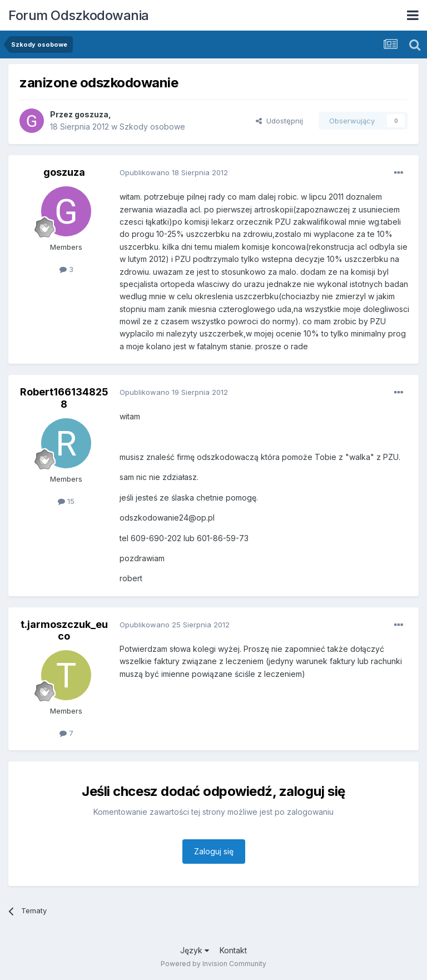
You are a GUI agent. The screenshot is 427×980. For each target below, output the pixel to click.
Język (195, 950)
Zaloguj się (214, 851)
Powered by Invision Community (213, 964)
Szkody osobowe (152, 127)
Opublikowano (174, 172)
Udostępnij (279, 121)
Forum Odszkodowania (79, 15)
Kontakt (233, 950)
